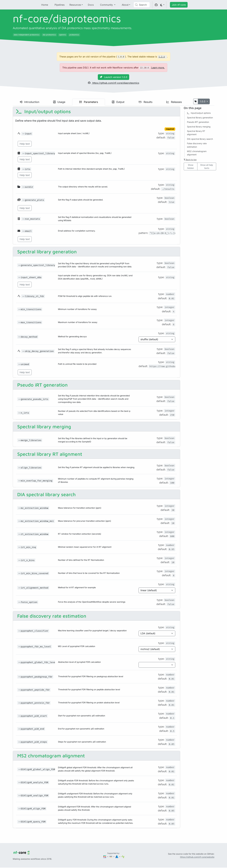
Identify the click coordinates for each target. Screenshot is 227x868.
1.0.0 (203, 101)
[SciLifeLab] (123, 856)
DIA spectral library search (46, 494)
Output (118, 102)
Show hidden (191, 166)
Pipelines (60, 5)
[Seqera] (105, 856)
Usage (59, 102)
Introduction (29, 102)
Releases (174, 102)
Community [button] (107, 5)
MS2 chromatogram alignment (50, 756)
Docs (91, 5)
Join (179, 5)
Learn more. (158, 68)
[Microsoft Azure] (117, 856)
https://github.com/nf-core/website (197, 857)
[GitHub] (156, 5)
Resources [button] (75, 5)
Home (45, 5)
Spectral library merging (43, 427)
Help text (25, 144)
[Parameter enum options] (157, 339)
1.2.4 (162, 57)
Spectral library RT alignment (49, 454)
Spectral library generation (46, 252)
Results (145, 102)
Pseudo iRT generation (42, 385)
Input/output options (43, 111)
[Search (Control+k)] (142, 5)
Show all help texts (207, 166)
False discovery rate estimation (51, 616)
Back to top (190, 160)
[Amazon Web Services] (111, 856)
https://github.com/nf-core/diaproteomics (114, 83)
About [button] (125, 5)
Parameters (89, 102)
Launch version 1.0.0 (113, 77)
